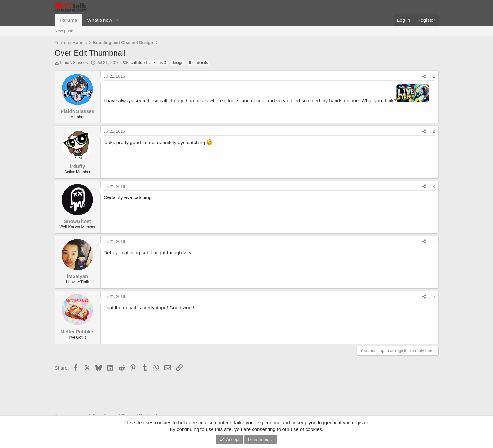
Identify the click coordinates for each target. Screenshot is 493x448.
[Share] (424, 77)
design (178, 63)
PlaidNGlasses (74, 63)
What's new (100, 20)
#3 (433, 187)
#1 (433, 76)
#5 (433, 297)
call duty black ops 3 (148, 63)
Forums (68, 20)
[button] (117, 20)
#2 (433, 131)
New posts (65, 31)
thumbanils (199, 63)
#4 (433, 242)
